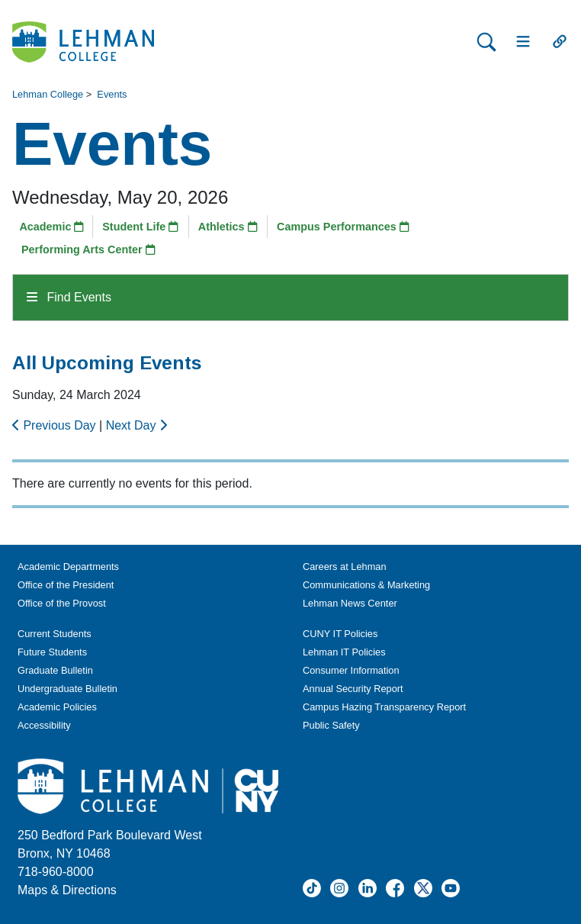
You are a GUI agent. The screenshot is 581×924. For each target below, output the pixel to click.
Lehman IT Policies (344, 652)
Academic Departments (68, 567)
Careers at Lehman (345, 567)
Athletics (228, 227)
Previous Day (56, 425)
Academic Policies (57, 707)
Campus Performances (343, 227)
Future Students (52, 652)
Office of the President (66, 585)
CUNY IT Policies (340, 634)
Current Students (55, 634)
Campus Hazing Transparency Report (384, 707)
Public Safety (331, 725)
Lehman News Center (350, 603)
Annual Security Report (353, 689)
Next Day (136, 425)
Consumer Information (351, 670)
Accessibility (44, 725)
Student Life (140, 227)
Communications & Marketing (366, 585)
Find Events (69, 297)
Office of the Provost (62, 603)
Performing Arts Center (88, 250)
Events (112, 94)
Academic (51, 227)
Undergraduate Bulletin (67, 689)
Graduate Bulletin (55, 670)
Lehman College (48, 94)
